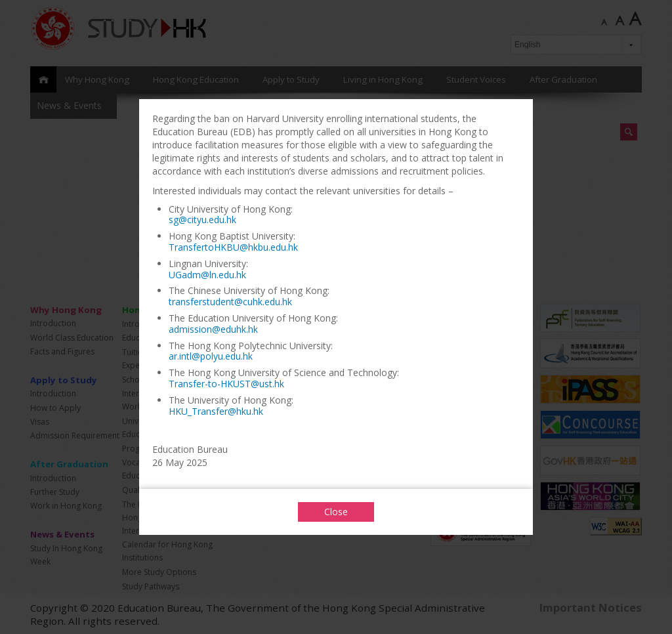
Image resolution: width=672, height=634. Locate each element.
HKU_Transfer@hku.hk (216, 411)
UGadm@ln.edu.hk (207, 275)
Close (336, 512)
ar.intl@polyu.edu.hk (211, 356)
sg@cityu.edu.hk (202, 220)
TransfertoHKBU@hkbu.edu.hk (233, 247)
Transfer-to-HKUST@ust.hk (226, 384)
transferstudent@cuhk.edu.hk (230, 302)
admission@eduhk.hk (213, 329)
